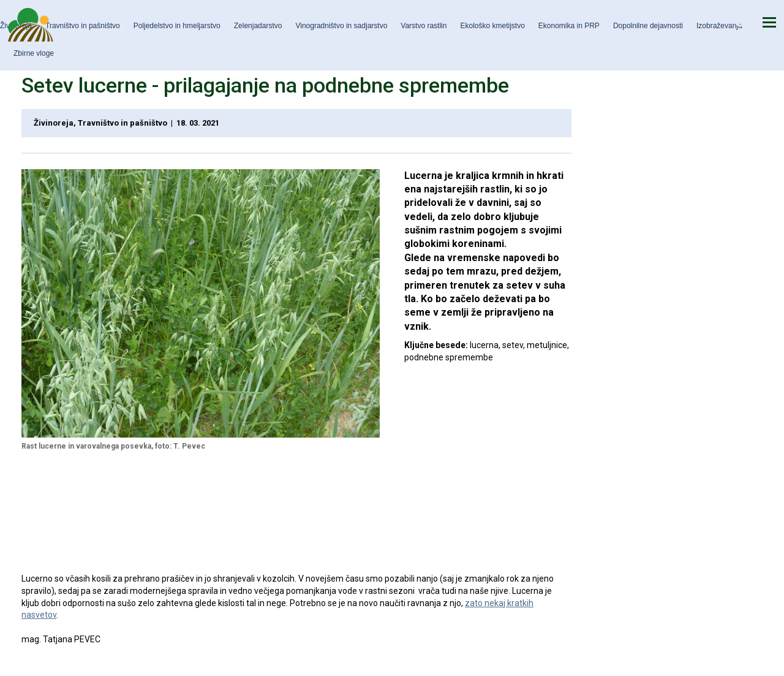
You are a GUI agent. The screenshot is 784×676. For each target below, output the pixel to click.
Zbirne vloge (34, 53)
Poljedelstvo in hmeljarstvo (177, 26)
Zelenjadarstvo (258, 26)
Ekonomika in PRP (569, 26)
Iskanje (741, 22)
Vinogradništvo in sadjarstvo (341, 26)
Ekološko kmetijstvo (492, 26)
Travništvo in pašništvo (83, 26)
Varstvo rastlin (424, 26)
